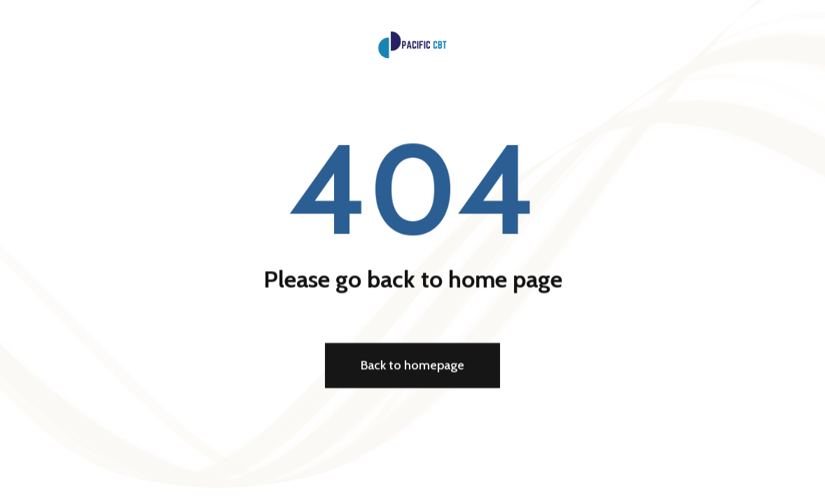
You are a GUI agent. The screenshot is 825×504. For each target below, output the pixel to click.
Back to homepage (412, 367)
